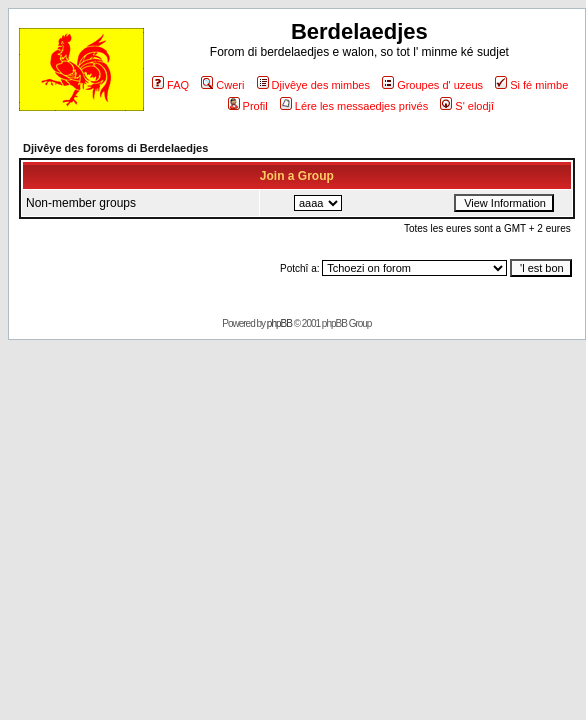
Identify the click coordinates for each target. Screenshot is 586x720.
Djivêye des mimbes (313, 85)
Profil (248, 106)
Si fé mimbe (531, 85)
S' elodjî (467, 106)
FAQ (170, 85)
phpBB (279, 323)
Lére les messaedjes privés (354, 106)
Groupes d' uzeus (432, 85)
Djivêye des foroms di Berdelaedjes (115, 148)
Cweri (222, 85)
